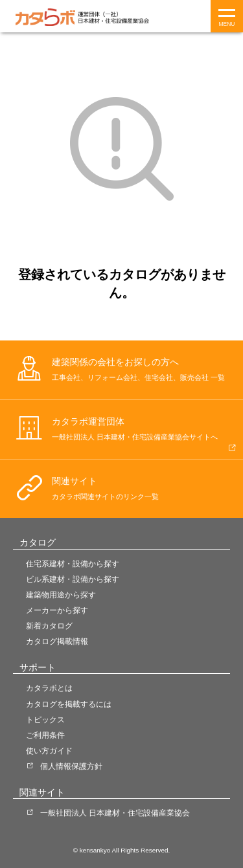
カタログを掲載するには (69, 704)
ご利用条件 (45, 735)
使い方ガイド (49, 751)
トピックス (45, 720)
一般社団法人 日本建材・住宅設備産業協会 (115, 813)
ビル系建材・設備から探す (73, 579)
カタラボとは (49, 688)
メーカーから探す (57, 610)
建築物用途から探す (61, 595)
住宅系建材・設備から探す (73, 564)
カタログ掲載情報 (57, 641)
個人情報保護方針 (71, 766)
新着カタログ (49, 626)
